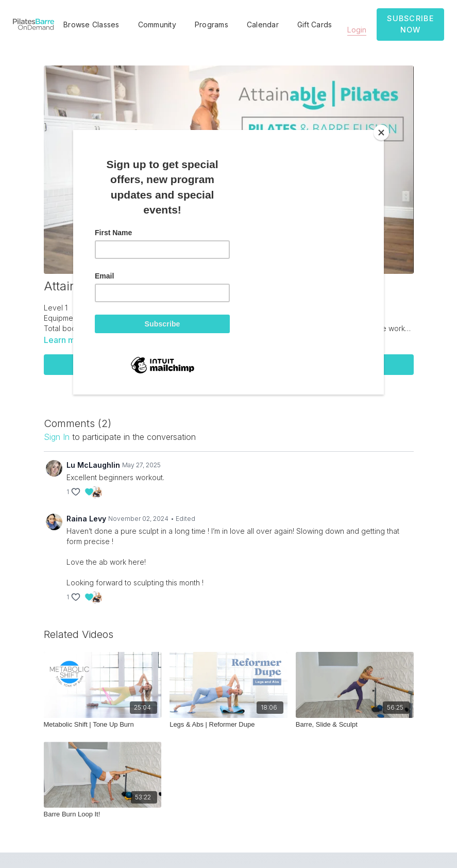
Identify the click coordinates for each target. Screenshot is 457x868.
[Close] (381, 133)
